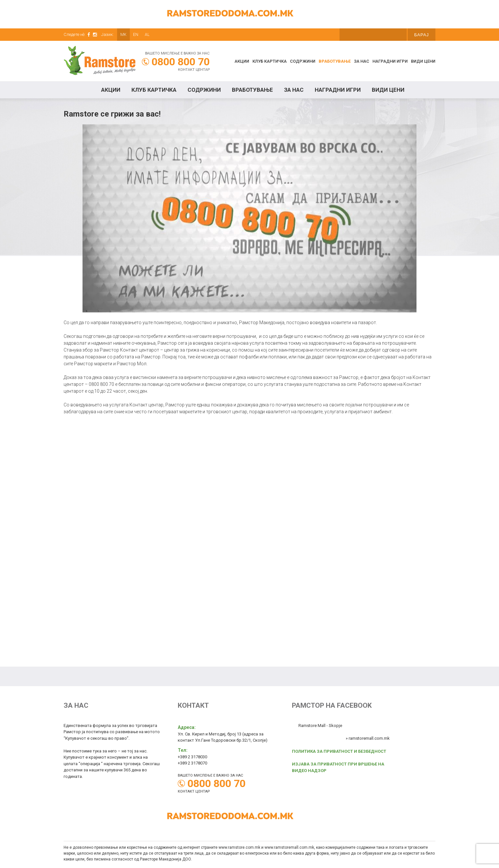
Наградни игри (390, 61)
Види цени (423, 61)
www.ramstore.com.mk (239, 847)
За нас (362, 61)
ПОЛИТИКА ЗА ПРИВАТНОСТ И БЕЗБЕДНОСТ (339, 751)
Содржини (303, 61)
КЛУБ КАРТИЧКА (270, 61)
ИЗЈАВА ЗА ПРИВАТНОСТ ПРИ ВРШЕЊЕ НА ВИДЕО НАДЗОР (338, 767)
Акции (242, 61)
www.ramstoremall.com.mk (289, 847)
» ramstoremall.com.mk (368, 738)
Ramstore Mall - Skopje (320, 726)
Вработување (335, 61)
